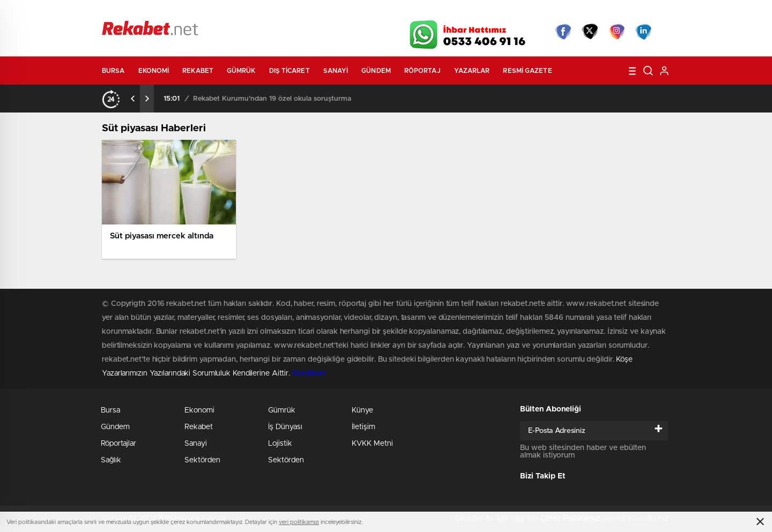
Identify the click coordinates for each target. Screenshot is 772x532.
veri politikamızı (299, 522)
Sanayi (336, 71)
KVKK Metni (372, 444)
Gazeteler (202, 12)
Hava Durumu (444, 12)
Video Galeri (324, 12)
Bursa (113, 71)
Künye (362, 410)
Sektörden (202, 460)
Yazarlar (472, 71)
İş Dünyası (285, 427)
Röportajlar (118, 444)
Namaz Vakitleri (634, 12)
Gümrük (241, 71)
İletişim (363, 427)
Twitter (590, 32)
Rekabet (198, 71)
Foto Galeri (264, 12)
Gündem (376, 71)
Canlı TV (382, 12)
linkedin (643, 32)
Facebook (563, 32)
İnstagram (617, 32)
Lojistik (280, 444)
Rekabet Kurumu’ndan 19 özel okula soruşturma (272, 99)
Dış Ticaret (289, 71)
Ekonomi (154, 71)
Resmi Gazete (527, 71)
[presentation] (133, 99)
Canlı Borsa (507, 12)
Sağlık (111, 460)
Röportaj (422, 71)
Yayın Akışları (569, 12)
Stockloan (309, 373)
